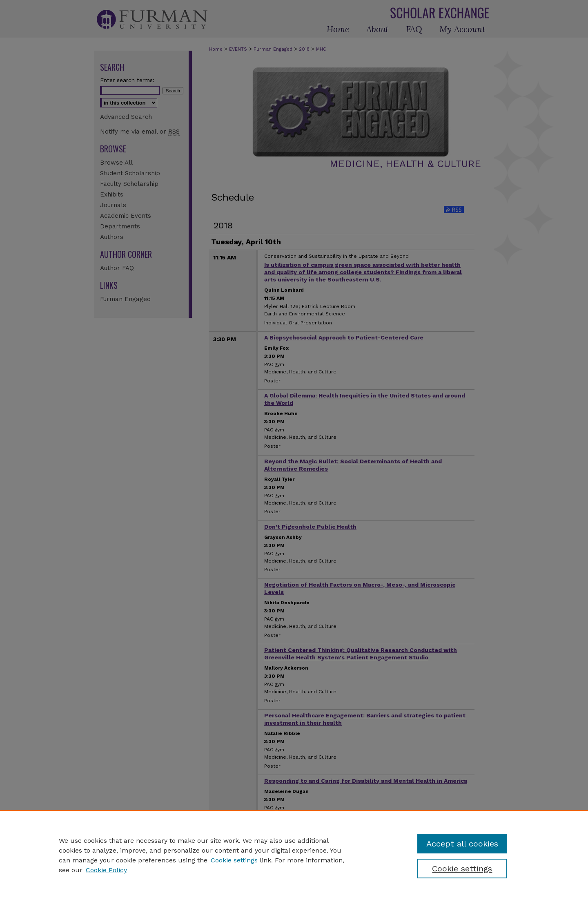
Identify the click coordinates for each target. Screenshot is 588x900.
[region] (294, 855)
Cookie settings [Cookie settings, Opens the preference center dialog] (462, 869)
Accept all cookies (462, 844)
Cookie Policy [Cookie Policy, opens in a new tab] (106, 870)
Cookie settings (234, 860)
